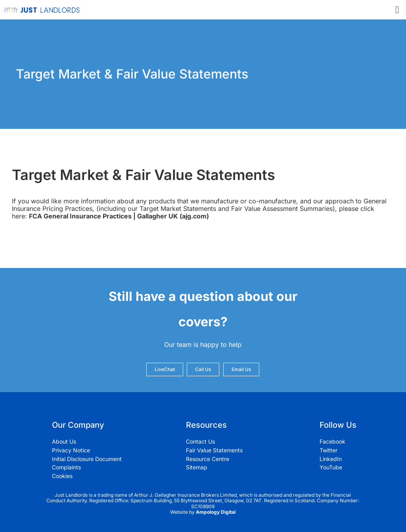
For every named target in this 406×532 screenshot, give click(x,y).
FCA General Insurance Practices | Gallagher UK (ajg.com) (119, 216)
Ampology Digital (216, 512)
